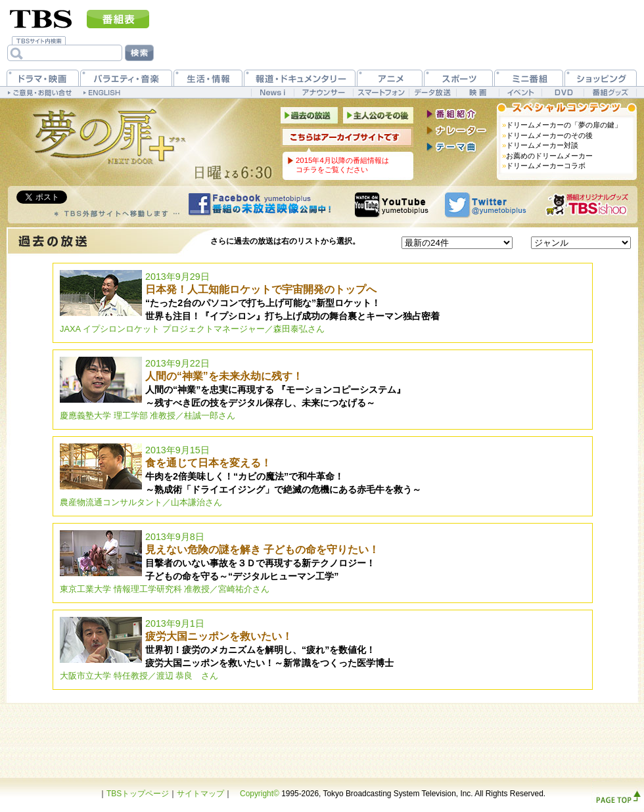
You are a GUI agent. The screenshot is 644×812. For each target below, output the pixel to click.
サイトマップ (200, 794)
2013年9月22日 (233, 389)
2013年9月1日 (227, 649)
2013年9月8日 (219, 563)
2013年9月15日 (241, 476)
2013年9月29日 (250, 303)
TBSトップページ (138, 794)
